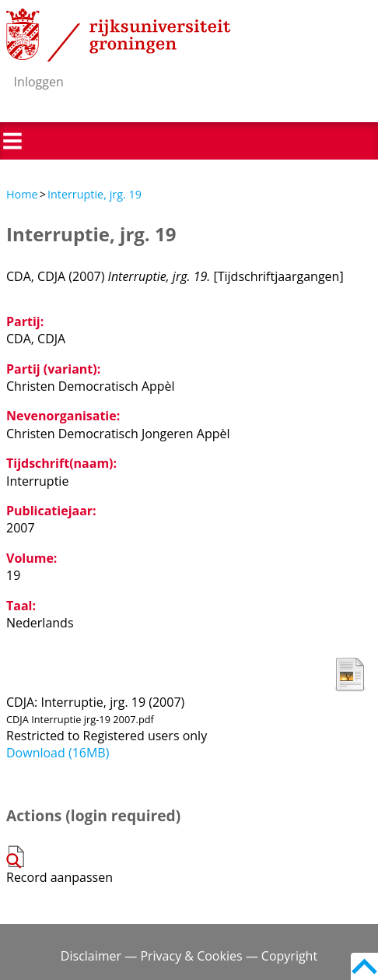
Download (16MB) (58, 753)
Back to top (364, 966)
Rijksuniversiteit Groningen (118, 35)
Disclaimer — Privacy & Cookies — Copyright (189, 956)
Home (22, 194)
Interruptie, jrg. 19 (94, 194)
